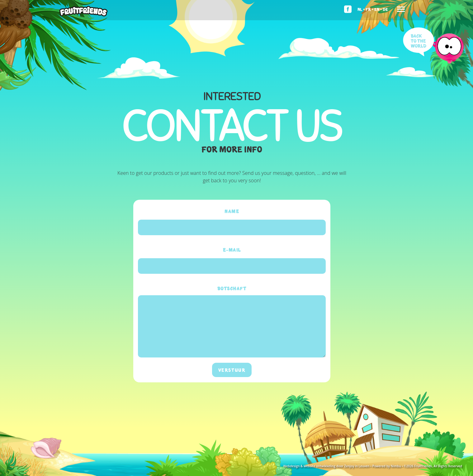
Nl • (361, 9)
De (385, 9)
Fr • (369, 9)
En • (378, 9)
